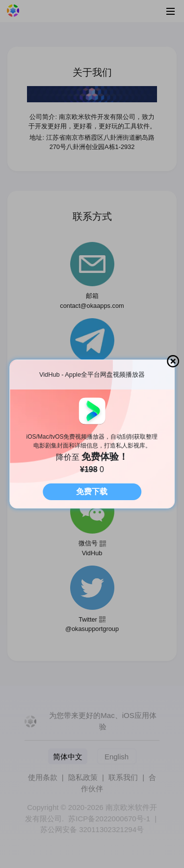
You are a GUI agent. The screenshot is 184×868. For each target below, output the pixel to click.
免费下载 (92, 492)
